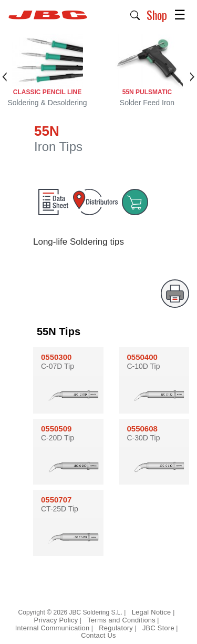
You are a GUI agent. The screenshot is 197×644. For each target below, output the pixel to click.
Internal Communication (53, 628)
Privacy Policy (56, 620)
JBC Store (158, 628)
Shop (157, 15)
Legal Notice (153, 612)
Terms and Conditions (121, 620)
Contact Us (98, 635)
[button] (135, 14)
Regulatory (116, 628)
